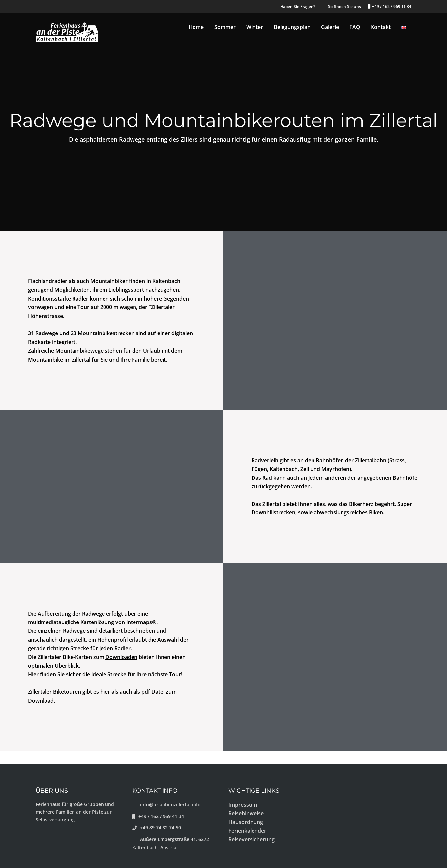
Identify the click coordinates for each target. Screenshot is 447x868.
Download (41, 701)
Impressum (243, 805)
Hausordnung (246, 822)
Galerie (330, 27)
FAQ (355, 27)
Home (196, 27)
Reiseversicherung (252, 839)
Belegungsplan (292, 27)
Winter (255, 27)
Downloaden (121, 657)
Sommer (225, 27)
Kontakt (381, 27)
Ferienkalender (247, 831)
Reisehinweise (246, 813)
